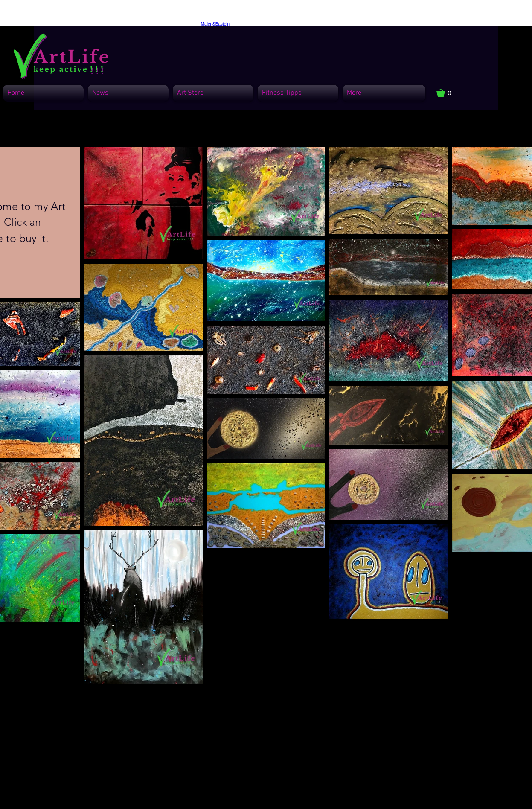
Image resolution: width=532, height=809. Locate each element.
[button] (448, 93)
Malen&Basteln (215, 24)
